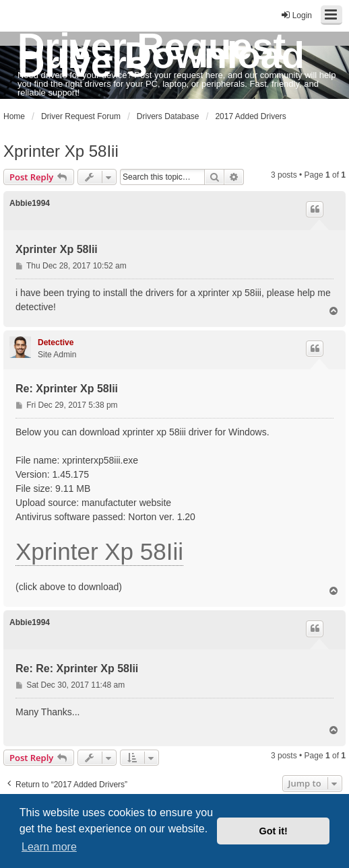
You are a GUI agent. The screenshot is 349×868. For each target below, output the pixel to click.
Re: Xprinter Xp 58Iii (67, 389)
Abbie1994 (30, 203)
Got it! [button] (274, 831)
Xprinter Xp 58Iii (61, 151)
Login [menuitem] (296, 15)
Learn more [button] (49, 847)
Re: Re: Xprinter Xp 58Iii (77, 668)
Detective (56, 342)
